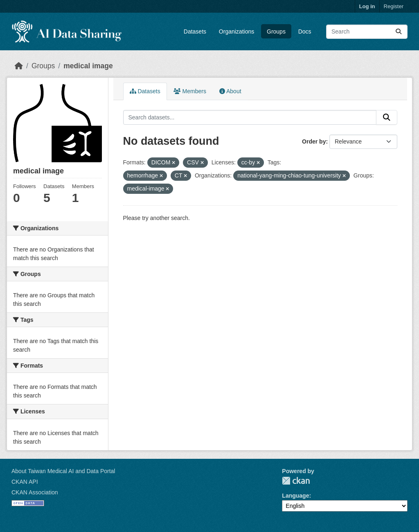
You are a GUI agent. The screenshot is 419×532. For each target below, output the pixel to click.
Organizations (237, 31)
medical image (88, 66)
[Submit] (399, 32)
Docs (305, 31)
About (230, 91)
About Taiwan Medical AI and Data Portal (63, 471)
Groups (276, 31)
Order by (314, 141)
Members (190, 91)
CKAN (296, 481)
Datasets (195, 31)
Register (394, 6)
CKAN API (25, 482)
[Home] (19, 66)
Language (295, 496)
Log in (367, 6)
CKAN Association (35, 492)
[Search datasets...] (367, 32)
